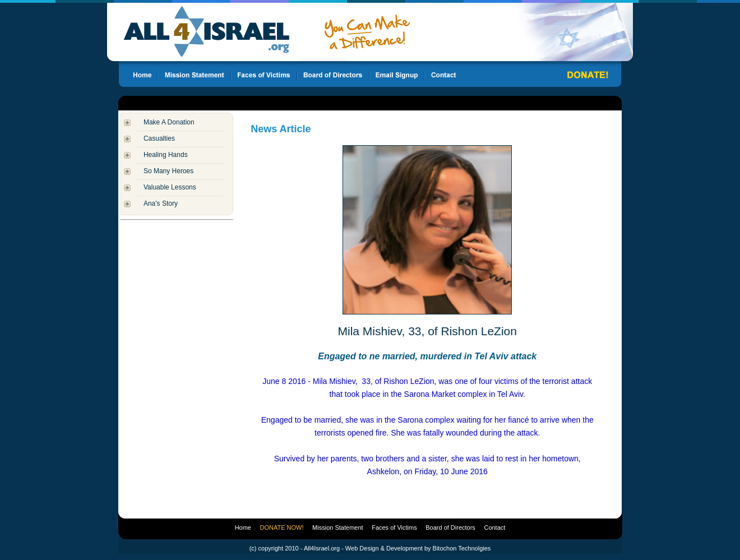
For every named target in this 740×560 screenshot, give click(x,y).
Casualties (159, 138)
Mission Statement (337, 527)
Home (243, 527)
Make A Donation (169, 122)
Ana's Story (161, 203)
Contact (494, 527)
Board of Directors (450, 527)
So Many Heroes (168, 171)
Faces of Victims (394, 527)
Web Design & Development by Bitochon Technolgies (418, 548)
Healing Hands (166, 155)
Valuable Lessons (170, 187)
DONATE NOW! (282, 527)
